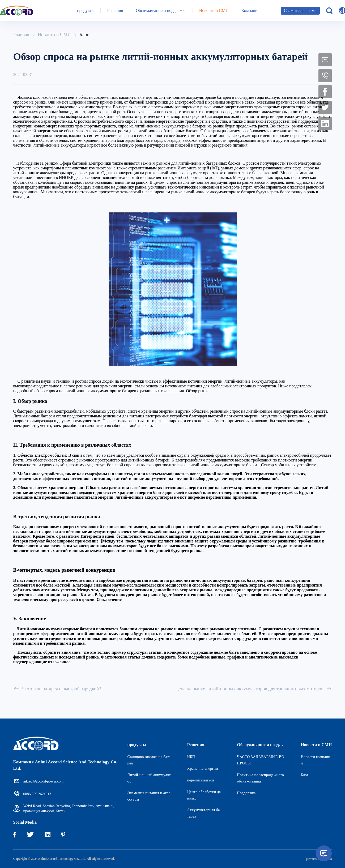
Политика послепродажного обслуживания (260, 778)
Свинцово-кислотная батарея (149, 760)
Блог (84, 35)
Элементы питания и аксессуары (149, 796)
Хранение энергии (203, 769)
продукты (86, 10)
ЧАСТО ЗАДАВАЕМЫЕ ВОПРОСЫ (261, 760)
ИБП (191, 757)
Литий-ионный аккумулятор (149, 778)
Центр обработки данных (204, 795)
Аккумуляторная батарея (204, 813)
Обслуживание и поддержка (161, 10)
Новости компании (315, 760)
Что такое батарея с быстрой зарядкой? (57, 689)
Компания (250, 10)
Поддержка (246, 793)
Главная (21, 35)
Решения (115, 10)
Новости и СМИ (214, 10)
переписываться (201, 780)
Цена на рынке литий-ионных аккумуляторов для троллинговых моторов (254, 689)
